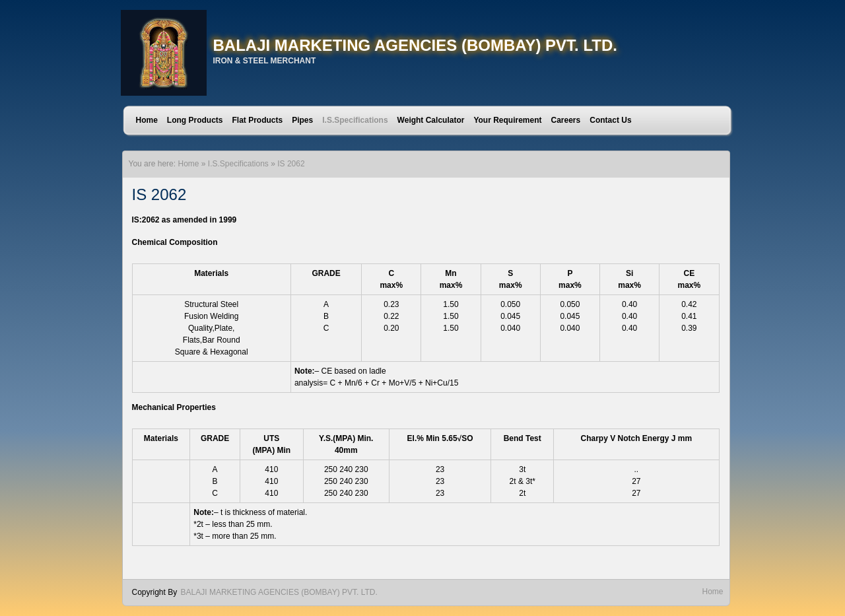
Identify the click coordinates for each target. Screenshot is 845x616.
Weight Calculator (431, 120)
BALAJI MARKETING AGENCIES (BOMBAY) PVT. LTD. (415, 45)
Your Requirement (507, 120)
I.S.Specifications (355, 120)
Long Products (195, 120)
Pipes (302, 120)
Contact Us (610, 120)
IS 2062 (291, 164)
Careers (566, 120)
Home (147, 120)
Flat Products (258, 120)
